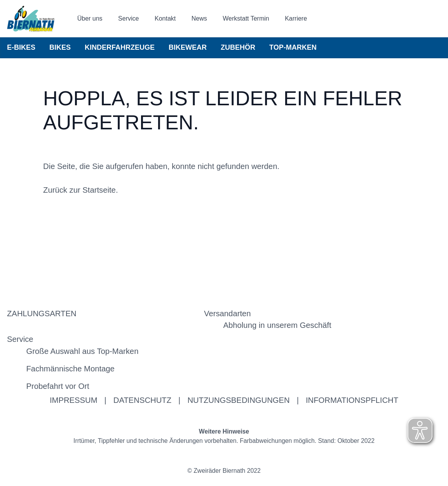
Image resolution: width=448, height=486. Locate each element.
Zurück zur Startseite (79, 190)
